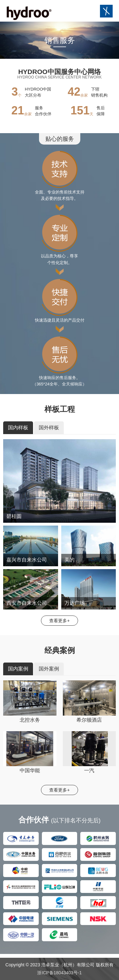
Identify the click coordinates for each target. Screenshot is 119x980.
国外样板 (49, 428)
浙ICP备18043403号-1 (59, 973)
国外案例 (49, 669)
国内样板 (18, 428)
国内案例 (18, 669)
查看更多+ (59, 621)
